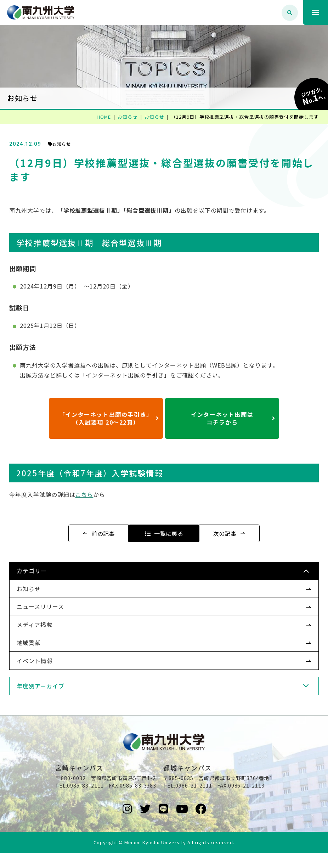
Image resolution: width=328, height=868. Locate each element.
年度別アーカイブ (53, 686)
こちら (97, 494)
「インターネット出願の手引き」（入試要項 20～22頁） (109, 418)
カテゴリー (44, 571)
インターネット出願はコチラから (233, 418)
